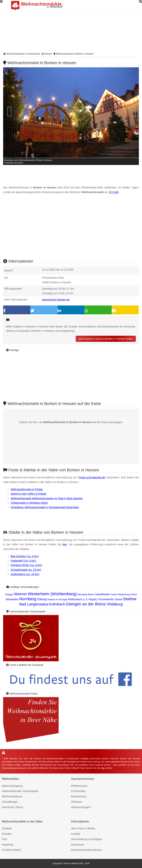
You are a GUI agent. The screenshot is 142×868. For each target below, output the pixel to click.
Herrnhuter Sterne (12, 807)
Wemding (82, 595)
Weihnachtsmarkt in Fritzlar (27, 489)
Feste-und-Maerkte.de (92, 477)
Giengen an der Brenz (86, 604)
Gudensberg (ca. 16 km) (25, 574)
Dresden (7, 834)
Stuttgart (9, 595)
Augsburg (8, 845)
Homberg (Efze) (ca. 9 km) (26, 565)
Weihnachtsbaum (12, 796)
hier (65, 544)
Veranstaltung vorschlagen (87, 839)
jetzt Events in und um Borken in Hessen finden (106, 339)
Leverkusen (102, 594)
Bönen (91, 595)
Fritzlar (134, 595)
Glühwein (77, 802)
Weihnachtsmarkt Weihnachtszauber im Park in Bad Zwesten (47, 498)
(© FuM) (114, 192)
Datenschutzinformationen (86, 850)
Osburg (42, 599)
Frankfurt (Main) (11, 850)
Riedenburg (124, 595)
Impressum (78, 845)
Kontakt (76, 834)
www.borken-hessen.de (56, 300)
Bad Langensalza (34, 604)
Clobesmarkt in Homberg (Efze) (29, 503)
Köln (5, 839)
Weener (21, 594)
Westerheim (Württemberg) (52, 594)
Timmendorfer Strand (110, 599)
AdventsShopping (12, 786)
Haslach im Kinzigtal (58, 600)
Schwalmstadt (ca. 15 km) (26, 570)
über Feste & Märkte (83, 828)
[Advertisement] (71, 230)
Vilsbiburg (115, 604)
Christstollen (78, 791)
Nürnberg (28, 599)
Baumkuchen (79, 796)
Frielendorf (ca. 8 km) (23, 561)
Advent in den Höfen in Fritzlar (28, 494)
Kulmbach (57, 604)
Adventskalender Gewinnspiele (20, 791)
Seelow (130, 599)
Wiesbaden (12, 599)
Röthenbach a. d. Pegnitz (83, 599)
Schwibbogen (10, 802)
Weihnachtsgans (81, 807)
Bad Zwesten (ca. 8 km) (25, 556)
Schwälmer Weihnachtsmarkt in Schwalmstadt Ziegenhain (45, 507)
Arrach (114, 595)
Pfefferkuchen (79, 786)
